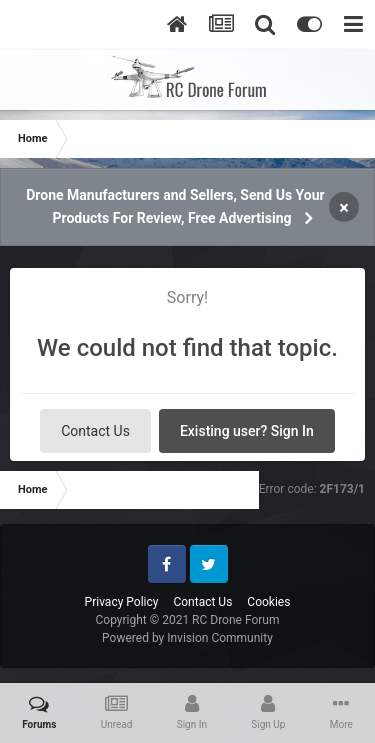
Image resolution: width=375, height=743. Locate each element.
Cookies (268, 602)
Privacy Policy (122, 602)
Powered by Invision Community (187, 638)
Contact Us (95, 431)
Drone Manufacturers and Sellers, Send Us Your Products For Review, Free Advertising (175, 206)
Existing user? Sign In (247, 431)
